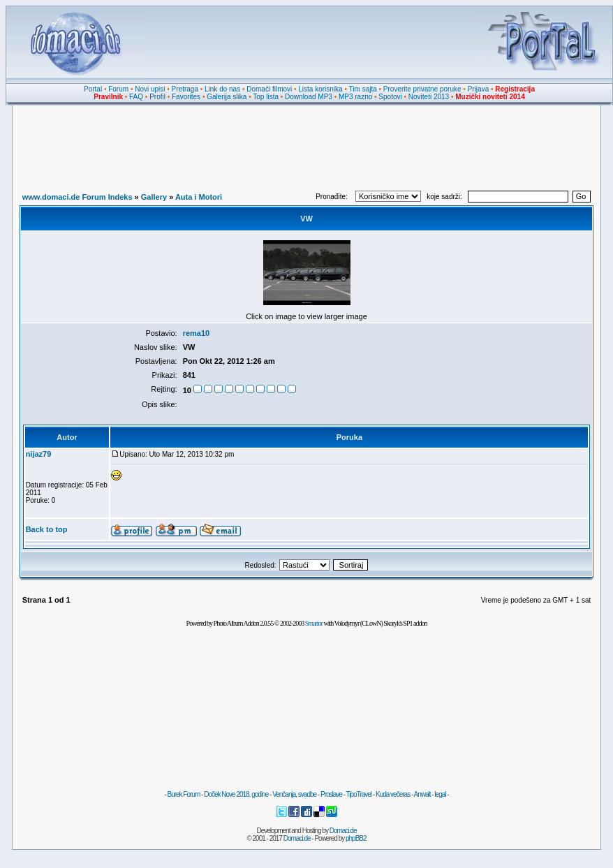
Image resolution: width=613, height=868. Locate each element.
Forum (118, 89)
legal (440, 794)
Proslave (331, 794)
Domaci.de (343, 831)
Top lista (266, 97)
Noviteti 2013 (429, 97)
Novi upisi (150, 89)
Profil (157, 97)
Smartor (314, 623)
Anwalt (422, 794)
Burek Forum (183, 794)
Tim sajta (363, 89)
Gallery (154, 197)
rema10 (197, 333)
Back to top (47, 529)
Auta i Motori (199, 197)
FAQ (136, 97)
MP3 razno (355, 97)
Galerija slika (227, 97)
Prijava (479, 89)
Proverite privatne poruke (422, 89)
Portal (93, 89)
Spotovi (390, 97)
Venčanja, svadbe (294, 794)
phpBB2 (356, 838)
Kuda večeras (393, 794)
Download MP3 (309, 97)
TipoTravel (359, 794)
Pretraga (185, 89)
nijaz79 (39, 454)
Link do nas (222, 89)
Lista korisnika (320, 89)
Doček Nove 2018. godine (236, 794)
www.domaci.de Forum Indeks (77, 197)
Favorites (186, 97)
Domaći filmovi (269, 89)
